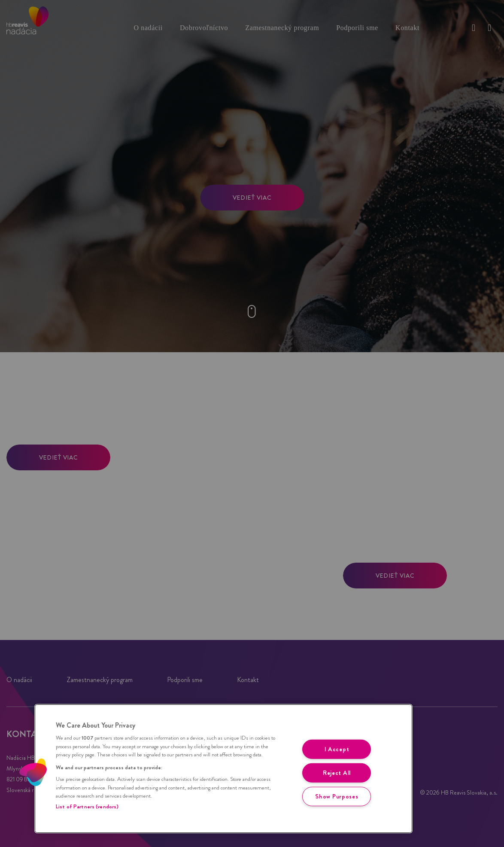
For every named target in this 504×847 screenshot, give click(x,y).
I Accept (337, 749)
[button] (33, 772)
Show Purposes (337, 796)
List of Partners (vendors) (87, 806)
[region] (223, 769)
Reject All (337, 773)
